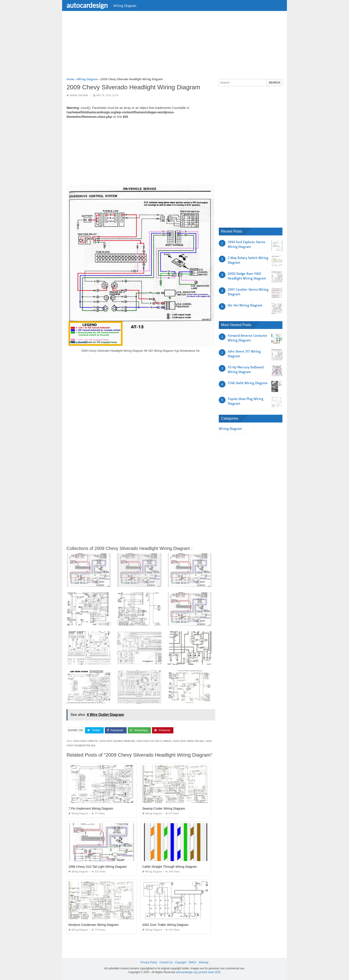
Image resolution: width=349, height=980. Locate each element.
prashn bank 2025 (210, 972)
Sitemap (203, 962)
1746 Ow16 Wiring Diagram (248, 383)
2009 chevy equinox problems (117, 741)
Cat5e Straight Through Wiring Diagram (170, 867)
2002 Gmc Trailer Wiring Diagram (165, 925)
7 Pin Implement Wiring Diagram (91, 808)
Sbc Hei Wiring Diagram (245, 305)
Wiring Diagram (125, 6)
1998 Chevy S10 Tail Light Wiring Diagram (98, 867)
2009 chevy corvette (85, 741)
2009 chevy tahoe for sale (189, 741)
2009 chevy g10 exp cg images (154, 741)
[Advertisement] (174, 46)
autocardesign (87, 5)
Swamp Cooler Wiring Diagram (164, 808)
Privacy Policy (149, 962)
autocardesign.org (186, 972)
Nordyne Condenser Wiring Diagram (93, 925)
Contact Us (166, 962)
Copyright (181, 962)
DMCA (192, 962)
